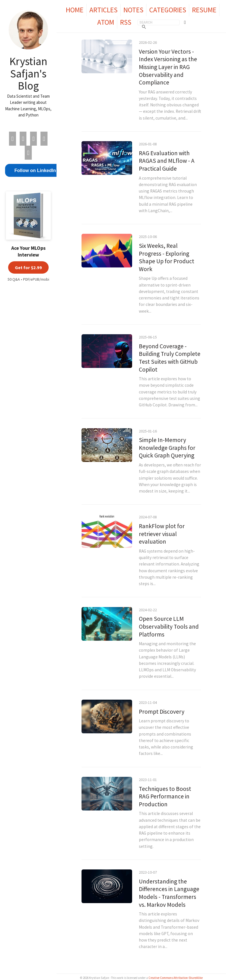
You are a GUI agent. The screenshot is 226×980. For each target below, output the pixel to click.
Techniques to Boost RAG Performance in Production (165, 796)
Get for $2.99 (28, 267)
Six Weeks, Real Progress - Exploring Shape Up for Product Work (167, 257)
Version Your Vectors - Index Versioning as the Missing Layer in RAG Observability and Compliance (168, 67)
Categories (168, 10)
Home (75, 10)
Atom (106, 22)
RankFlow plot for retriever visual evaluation (162, 534)
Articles (103, 10)
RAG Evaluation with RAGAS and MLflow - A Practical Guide (167, 161)
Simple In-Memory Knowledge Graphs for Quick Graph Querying (167, 448)
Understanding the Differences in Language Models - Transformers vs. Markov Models (169, 893)
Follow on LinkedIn (35, 170)
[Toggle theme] (185, 22)
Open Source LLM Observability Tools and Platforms (169, 626)
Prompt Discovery (162, 712)
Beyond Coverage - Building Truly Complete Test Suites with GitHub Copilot (170, 358)
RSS (126, 22)
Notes (133, 10)
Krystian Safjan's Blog (28, 73)
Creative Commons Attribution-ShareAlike (176, 978)
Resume (204, 10)
